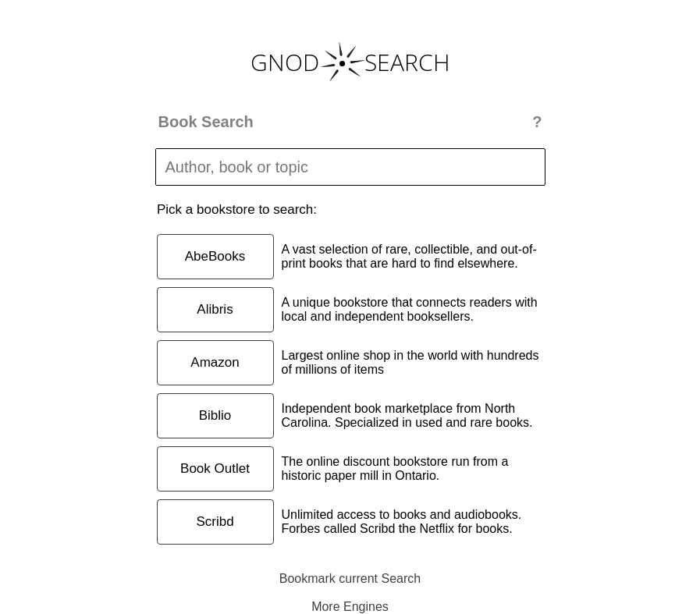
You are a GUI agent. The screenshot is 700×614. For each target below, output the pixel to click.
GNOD (285, 62)
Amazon (215, 362)
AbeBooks (215, 256)
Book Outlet (215, 468)
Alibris (215, 309)
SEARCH (407, 62)
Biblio (215, 415)
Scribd (215, 522)
